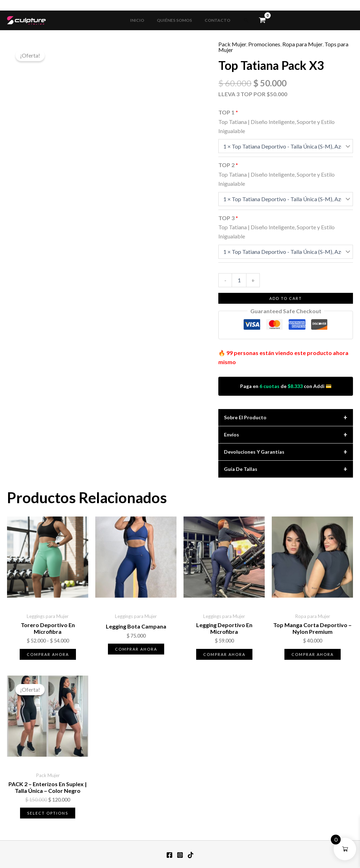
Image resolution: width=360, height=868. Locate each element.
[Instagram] (180, 855)
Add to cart (286, 298)
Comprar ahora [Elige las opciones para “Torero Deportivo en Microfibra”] (48, 654)
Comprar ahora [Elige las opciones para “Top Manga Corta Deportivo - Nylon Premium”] (313, 654)
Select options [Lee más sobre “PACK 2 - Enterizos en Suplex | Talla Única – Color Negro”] (48, 813)
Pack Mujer (232, 44)
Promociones (264, 44)
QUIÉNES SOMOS (174, 20)
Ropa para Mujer (302, 44)
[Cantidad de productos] (239, 280)
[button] (240, 20)
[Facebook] (169, 855)
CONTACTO (213, 20)
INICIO (141, 20)
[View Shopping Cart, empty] (256, 20)
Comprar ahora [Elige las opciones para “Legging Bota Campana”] (136, 649)
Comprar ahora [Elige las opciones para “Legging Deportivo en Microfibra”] (224, 654)
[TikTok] (191, 855)
